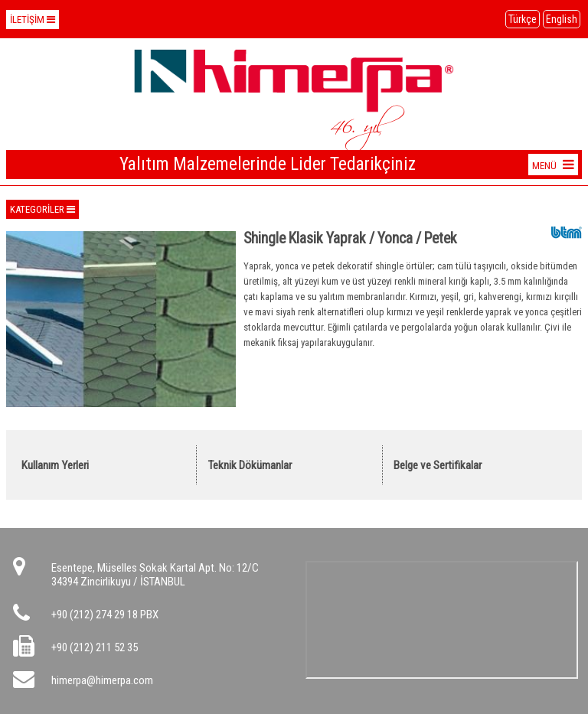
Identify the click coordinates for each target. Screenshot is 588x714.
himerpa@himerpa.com (102, 680)
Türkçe (523, 19)
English (562, 19)
